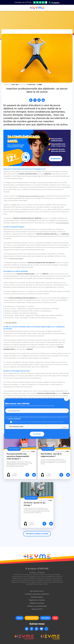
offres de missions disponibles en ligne (31, 196)
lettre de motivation (16, 258)
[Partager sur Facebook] (35, 100)
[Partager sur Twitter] (39, 100)
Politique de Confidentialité (14, 419)
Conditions (67, 428)
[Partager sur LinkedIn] (43, 100)
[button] (4, 8)
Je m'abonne (37, 434)
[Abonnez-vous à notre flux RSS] (31, 100)
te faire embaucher (62, 223)
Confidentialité (62, 428)
